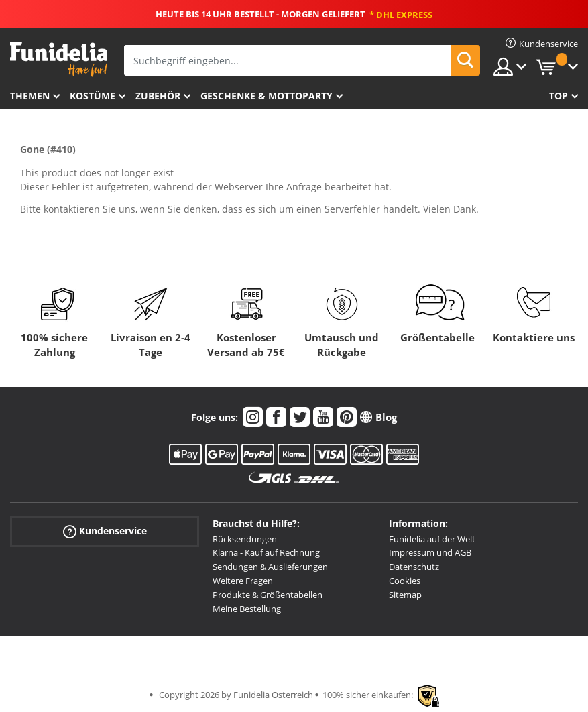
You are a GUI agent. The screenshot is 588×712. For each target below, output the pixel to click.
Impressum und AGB (430, 552)
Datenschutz (414, 567)
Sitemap (405, 595)
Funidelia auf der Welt (432, 539)
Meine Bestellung (247, 609)
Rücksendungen (245, 539)
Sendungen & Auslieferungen (270, 567)
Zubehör (158, 96)
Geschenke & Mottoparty (267, 96)
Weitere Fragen (243, 581)
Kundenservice (105, 531)
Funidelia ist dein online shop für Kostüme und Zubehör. (59, 59)
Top (558, 96)
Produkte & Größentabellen (268, 595)
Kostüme (93, 96)
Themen (30, 96)
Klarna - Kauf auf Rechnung (266, 552)
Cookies (405, 581)
